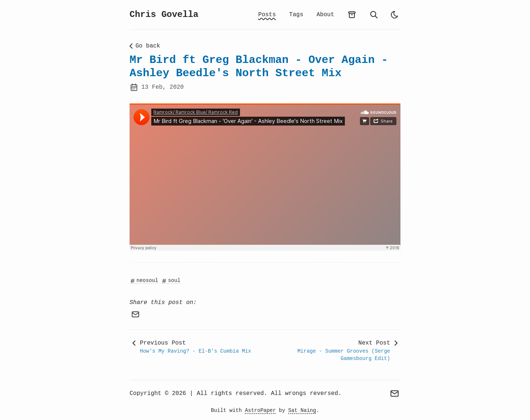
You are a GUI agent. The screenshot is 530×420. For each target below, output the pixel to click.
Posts (267, 15)
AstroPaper (260, 410)
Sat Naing (302, 410)
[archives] (352, 15)
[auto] (395, 15)
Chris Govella (164, 15)
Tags (296, 15)
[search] (374, 15)
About (325, 15)
